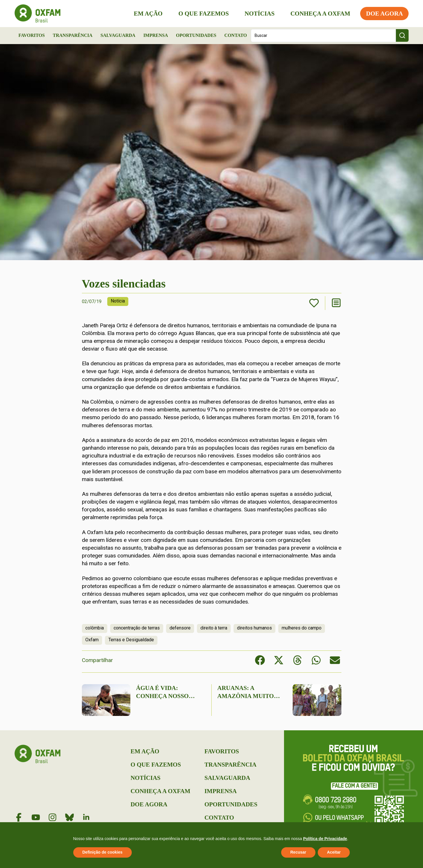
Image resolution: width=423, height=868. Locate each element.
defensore (180, 628)
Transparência (73, 35)
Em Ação (148, 14)
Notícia (118, 301)
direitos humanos (254, 628)
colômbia (95, 628)
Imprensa (156, 35)
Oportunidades (196, 35)
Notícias (260, 14)
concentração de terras (137, 628)
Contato (236, 35)
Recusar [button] (298, 852)
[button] (260, 660)
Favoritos (32, 35)
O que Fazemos (203, 14)
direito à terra (214, 628)
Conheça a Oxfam (320, 14)
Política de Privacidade (325, 839)
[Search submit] (402, 35)
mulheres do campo (302, 628)
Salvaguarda (118, 35)
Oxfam (92, 640)
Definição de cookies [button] (103, 852)
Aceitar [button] (334, 852)
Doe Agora (384, 14)
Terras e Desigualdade (131, 640)
